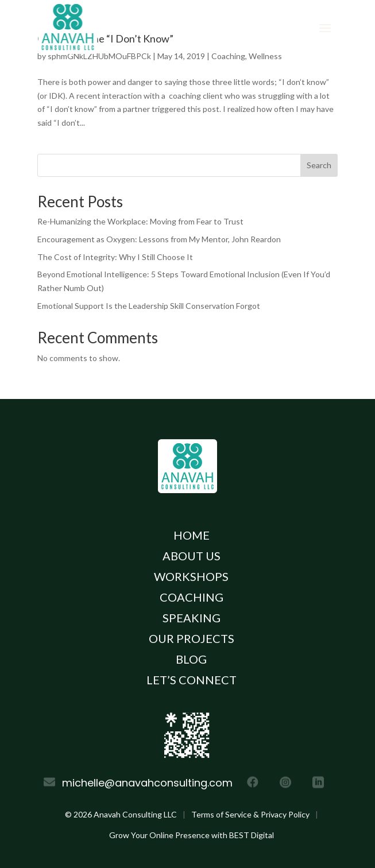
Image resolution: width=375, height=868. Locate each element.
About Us (192, 556)
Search (319, 165)
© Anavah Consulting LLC (121, 814)
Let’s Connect (192, 680)
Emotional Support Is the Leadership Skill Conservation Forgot (149, 306)
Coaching (192, 597)
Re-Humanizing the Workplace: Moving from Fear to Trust (140, 221)
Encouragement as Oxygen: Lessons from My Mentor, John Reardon (159, 239)
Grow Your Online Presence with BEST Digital (192, 835)
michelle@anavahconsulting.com (147, 783)
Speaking (192, 618)
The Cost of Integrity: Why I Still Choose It (115, 257)
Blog (191, 659)
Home (192, 535)
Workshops (191, 576)
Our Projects (192, 638)
